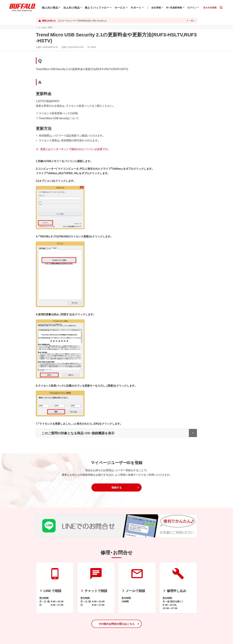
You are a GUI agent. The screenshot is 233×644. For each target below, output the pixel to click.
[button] (116, 487)
